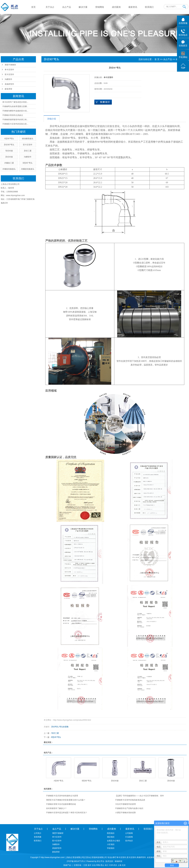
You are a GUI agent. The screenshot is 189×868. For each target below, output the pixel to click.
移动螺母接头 (28, 139)
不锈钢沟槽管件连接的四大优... (15, 111)
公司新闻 (129, 833)
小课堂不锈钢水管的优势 (125, 813)
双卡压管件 (9, 74)
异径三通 (28, 151)
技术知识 (129, 841)
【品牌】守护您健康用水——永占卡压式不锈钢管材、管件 (139, 796)
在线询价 (103, 102)
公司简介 (38, 833)
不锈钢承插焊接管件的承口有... (15, 120)
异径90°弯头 (9, 145)
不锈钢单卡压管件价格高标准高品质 (130, 800)
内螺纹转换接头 (28, 169)
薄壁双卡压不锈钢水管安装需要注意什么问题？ (66, 800)
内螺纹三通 (9, 163)
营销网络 (100, 7)
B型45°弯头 (28, 163)
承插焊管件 (9, 84)
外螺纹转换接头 (9, 169)
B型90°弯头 (87, 781)
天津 (111, 865)
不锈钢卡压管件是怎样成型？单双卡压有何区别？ (67, 813)
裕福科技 (119, 861)
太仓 (94, 865)
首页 (33, 7)
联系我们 (149, 7)
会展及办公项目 (114, 841)
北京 (124, 865)
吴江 (107, 865)
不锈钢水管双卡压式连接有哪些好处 (61, 804)
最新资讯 (133, 7)
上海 (119, 865)
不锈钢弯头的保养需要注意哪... (15, 106)
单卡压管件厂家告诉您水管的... (15, 102)
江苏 (85, 865)
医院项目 (111, 833)
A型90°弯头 (9, 139)
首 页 (157, 59)
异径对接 (9, 157)
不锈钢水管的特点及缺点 (13, 115)
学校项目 (111, 848)
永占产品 (67, 7)
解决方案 (83, 7)
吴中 (90, 865)
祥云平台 (101, 861)
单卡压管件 (9, 70)
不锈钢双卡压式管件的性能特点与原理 (62, 796)
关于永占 (50, 7)
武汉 (115, 865)
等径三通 (55, 733)
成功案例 (116, 7)
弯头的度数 (64, 727)
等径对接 (9, 151)
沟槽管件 (8, 79)
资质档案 (38, 837)
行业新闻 (129, 837)
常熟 (98, 865)
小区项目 (111, 844)
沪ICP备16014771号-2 (76, 861)
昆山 (102, 865)
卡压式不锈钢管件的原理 (125, 804)
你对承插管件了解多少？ (56, 808)
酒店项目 (111, 837)
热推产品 (67, 865)
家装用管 (8, 89)
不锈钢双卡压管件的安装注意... (15, 124)
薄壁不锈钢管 (10, 65)
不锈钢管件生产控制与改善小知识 (129, 808)
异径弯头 (55, 727)
